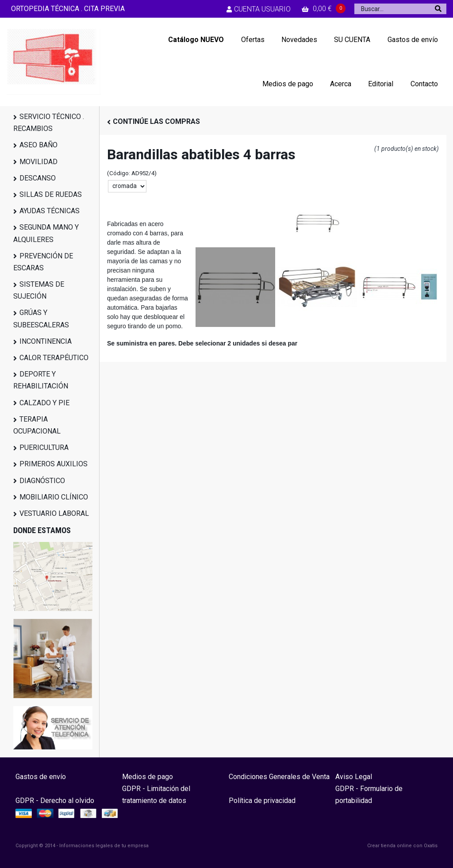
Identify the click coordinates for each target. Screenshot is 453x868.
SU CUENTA (352, 40)
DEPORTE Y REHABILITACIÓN (41, 380)
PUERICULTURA (44, 447)
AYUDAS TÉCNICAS (50, 211)
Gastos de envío (413, 40)
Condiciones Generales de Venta (279, 777)
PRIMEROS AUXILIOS (54, 464)
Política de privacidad (262, 801)
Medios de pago (288, 84)
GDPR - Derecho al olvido (55, 801)
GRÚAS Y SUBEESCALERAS (41, 319)
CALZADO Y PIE (44, 403)
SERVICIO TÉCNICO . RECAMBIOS (49, 123)
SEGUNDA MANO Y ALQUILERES (46, 233)
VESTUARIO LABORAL (54, 513)
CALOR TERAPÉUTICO (54, 358)
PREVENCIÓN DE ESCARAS (43, 262)
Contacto (424, 84)
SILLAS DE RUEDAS (51, 194)
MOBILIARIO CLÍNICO (54, 497)
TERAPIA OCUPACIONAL (37, 425)
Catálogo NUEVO (196, 40)
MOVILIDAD (38, 162)
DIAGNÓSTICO (42, 481)
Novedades (299, 40)
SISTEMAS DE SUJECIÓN (39, 290)
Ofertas (253, 40)
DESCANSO (38, 178)
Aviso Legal (354, 777)
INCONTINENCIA (46, 341)
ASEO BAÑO (38, 145)
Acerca (341, 84)
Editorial (381, 84)
